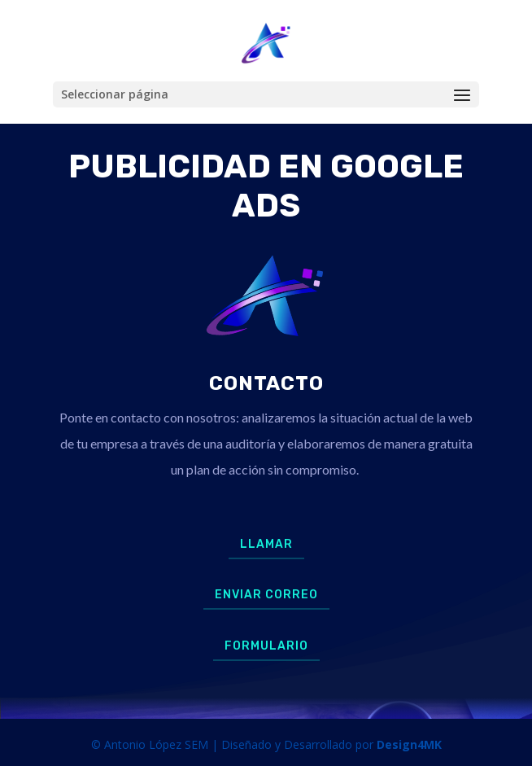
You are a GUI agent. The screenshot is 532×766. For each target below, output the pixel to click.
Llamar (266, 544)
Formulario (266, 646)
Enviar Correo (266, 595)
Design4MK (408, 744)
